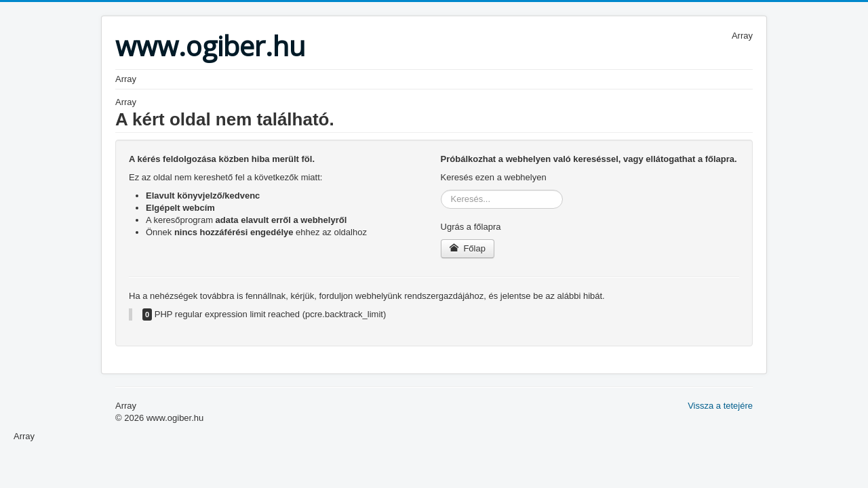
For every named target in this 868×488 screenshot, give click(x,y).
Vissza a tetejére (720, 406)
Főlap (468, 248)
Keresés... (441, 190)
